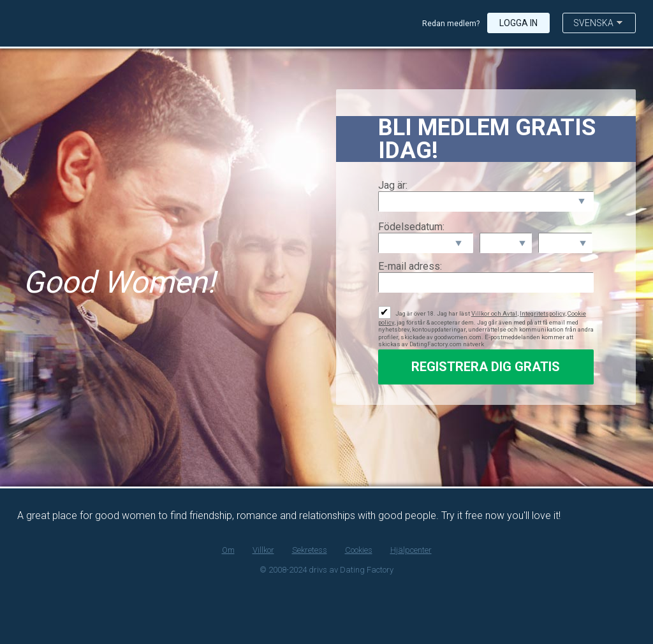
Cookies (359, 550)
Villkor (263, 550)
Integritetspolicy (542, 313)
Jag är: (393, 185)
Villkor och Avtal (494, 313)
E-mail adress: (410, 266)
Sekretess (310, 550)
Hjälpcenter (411, 550)
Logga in (518, 23)
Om (228, 550)
